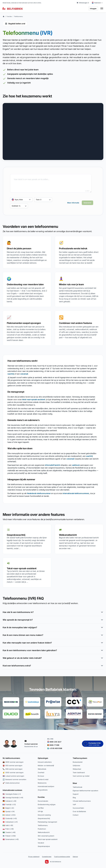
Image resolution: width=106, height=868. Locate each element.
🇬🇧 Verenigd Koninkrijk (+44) (13, 798)
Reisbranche (42, 783)
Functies (9, 16)
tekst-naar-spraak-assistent (34, 399)
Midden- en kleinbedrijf (46, 765)
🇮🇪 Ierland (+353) (9, 815)
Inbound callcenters (45, 762)
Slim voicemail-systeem (46, 836)
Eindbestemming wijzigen (47, 804)
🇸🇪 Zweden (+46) (9, 832)
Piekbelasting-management (47, 822)
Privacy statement (34, 857)
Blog (74, 798)
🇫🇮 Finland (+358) (9, 836)
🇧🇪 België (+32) (8, 808)
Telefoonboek (78, 787)
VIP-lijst (40, 811)
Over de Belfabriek (79, 811)
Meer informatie (73, 203)
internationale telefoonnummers (76, 493)
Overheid (41, 772)
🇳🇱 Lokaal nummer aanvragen (13, 776)
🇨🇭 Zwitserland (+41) (10, 822)
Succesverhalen (78, 808)
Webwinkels (42, 769)
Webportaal (77, 769)
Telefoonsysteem (80, 758)
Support (76, 794)
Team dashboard (79, 772)
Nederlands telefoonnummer (39, 493)
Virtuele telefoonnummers (82, 801)
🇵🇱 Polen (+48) (8, 829)
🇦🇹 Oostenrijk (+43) (10, 818)
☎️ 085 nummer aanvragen (13, 765)
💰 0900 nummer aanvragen (13, 772)
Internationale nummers (12, 790)
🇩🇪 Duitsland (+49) (9, 801)
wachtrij (11, 374)
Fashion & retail (43, 779)
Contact (76, 815)
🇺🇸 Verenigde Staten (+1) (12, 794)
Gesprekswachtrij (44, 818)
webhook (76, 465)
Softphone (76, 765)
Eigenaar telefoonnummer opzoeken (85, 791)
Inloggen (93, 8)
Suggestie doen (47, 857)
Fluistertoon (42, 829)
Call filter (41, 808)
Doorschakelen (43, 801)
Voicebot (41, 843)
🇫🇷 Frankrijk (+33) (9, 804)
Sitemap (75, 857)
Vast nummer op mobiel (81, 776)
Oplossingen (43, 758)
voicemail (24, 374)
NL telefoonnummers (11, 758)
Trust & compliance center (62, 857)
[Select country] (97, 3)
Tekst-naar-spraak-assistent (48, 839)
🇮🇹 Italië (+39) (8, 825)
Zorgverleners (43, 790)
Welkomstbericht (44, 832)
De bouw (41, 776)
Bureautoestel (78, 762)
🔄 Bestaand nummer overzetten (14, 779)
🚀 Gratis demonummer (11, 783)
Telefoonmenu (18, 16)
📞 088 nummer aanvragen (13, 769)
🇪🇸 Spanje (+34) (9, 811)
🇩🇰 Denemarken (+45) (11, 839)
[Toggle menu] (102, 8)
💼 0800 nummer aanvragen (13, 762)
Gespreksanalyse (44, 846)
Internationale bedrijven (46, 786)
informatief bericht (53, 465)
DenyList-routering (44, 815)
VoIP (74, 804)
